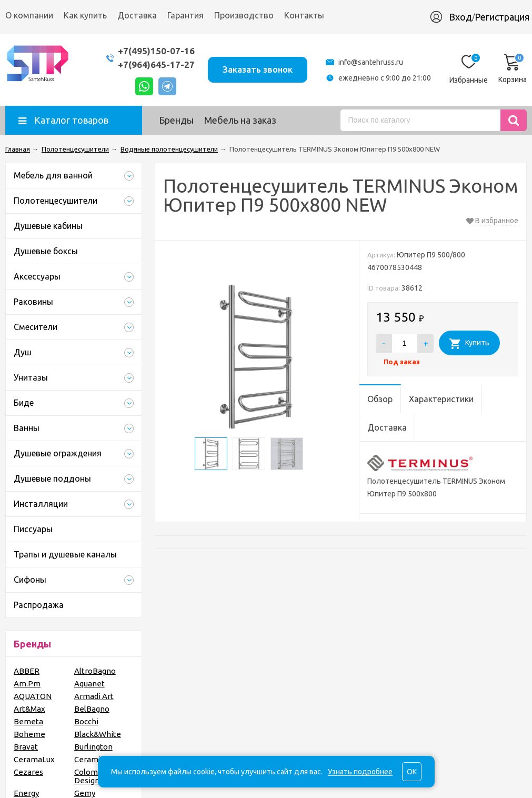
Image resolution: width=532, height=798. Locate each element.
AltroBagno (95, 671)
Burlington (93, 747)
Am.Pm (27, 684)
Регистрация (502, 17)
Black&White (98, 734)
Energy (26, 793)
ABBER (27, 671)
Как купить (85, 15)
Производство (244, 15)
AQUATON (33, 696)
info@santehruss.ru (371, 62)
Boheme (29, 734)
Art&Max (29, 709)
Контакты (304, 15)
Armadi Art (94, 696)
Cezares (28, 772)
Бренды (176, 120)
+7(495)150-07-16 (156, 51)
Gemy (85, 793)
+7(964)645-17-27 (156, 64)
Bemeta (28, 721)
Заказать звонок (258, 69)
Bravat (26, 747)
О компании (29, 15)
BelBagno (92, 709)
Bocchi (86, 721)
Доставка (137, 15)
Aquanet (89, 684)
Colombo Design (91, 776)
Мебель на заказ (240, 120)
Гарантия (185, 15)
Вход (460, 17)
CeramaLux (34, 759)
